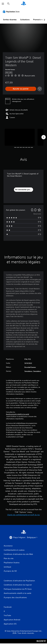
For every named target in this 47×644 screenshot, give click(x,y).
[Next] (43, 137)
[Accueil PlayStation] (24, 4)
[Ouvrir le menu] (3, 4)
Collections (25, 20)
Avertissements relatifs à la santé (18, 414)
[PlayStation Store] (12, 12)
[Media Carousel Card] (20, 137)
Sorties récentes (10, 20)
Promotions (38, 20)
